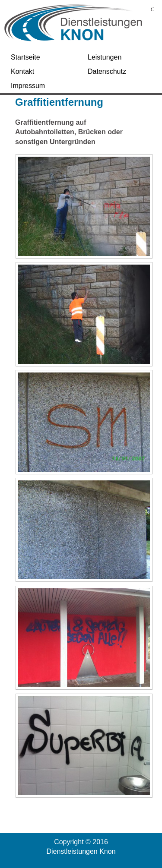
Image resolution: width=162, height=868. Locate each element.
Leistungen (105, 57)
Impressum (28, 86)
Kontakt (22, 71)
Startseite (25, 57)
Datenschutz (107, 71)
